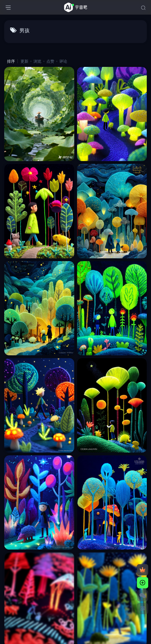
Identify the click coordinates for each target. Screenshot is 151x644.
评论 (63, 61)
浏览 (37, 61)
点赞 (50, 61)
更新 (24, 61)
